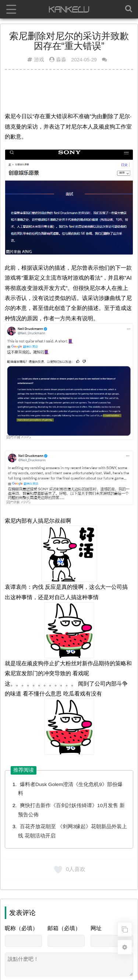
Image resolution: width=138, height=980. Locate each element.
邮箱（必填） (64, 928)
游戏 (39, 60)
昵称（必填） (21, 928)
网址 (96, 928)
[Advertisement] (69, 93)
